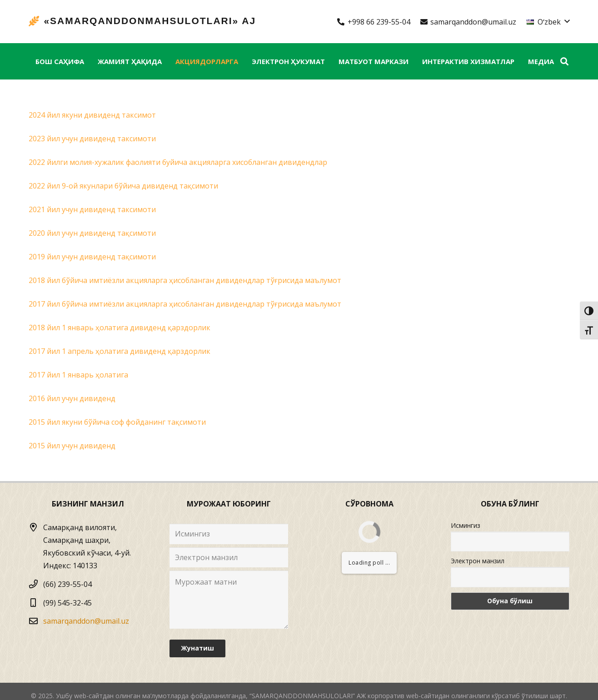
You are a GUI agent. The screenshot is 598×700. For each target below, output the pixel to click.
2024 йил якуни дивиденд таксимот (92, 115)
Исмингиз (466, 525)
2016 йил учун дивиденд (72, 398)
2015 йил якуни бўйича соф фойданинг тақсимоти (117, 422)
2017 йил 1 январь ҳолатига (78, 375)
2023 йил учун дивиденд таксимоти (92, 139)
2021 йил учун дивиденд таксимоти (92, 209)
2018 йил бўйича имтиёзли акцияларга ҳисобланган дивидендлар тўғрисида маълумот (185, 280)
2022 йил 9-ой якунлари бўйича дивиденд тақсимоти (123, 186)
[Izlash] (564, 62)
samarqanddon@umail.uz (86, 621)
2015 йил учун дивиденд (72, 446)
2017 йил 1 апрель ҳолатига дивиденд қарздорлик (120, 351)
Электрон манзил (478, 561)
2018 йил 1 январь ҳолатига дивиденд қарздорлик (120, 328)
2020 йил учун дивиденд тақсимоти (92, 233)
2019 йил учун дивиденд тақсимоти (92, 257)
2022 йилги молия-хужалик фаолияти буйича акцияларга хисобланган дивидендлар (178, 162)
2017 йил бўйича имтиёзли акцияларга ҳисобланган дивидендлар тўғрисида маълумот (185, 304)
